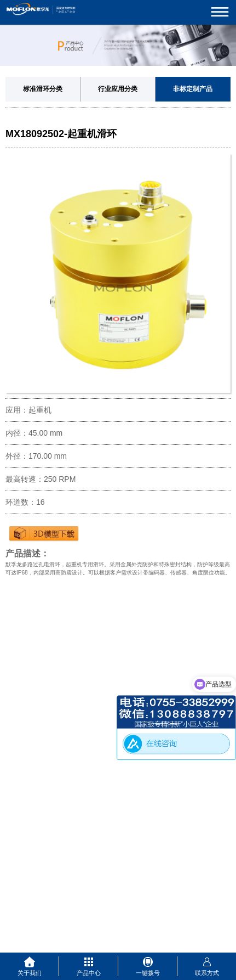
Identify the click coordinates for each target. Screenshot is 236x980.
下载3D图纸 (44, 533)
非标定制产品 (193, 89)
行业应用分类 (118, 89)
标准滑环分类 (43, 89)
